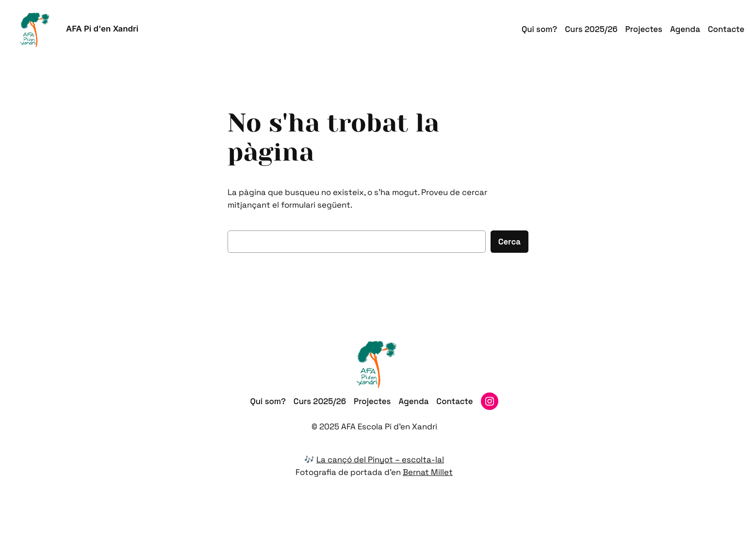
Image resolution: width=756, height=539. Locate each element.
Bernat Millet (428, 472)
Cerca (509, 242)
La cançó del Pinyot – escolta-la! (380, 459)
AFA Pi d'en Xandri (102, 29)
